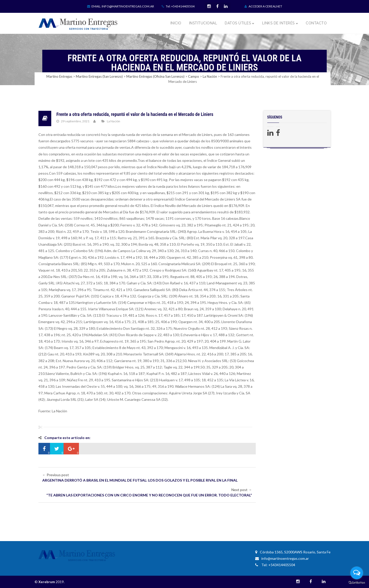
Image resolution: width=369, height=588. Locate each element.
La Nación (114, 121)
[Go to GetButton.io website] (357, 583)
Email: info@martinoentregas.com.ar (121, 6)
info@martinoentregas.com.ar (282, 558)
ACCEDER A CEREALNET (263, 6)
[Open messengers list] (357, 573)
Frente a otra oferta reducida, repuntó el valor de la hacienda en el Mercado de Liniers (135, 114)
